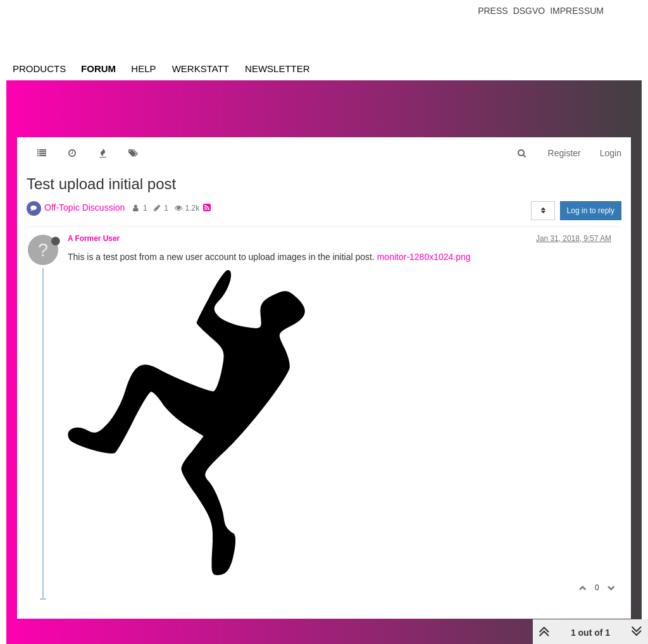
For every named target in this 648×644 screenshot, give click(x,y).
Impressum (577, 11)
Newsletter (277, 69)
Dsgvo (529, 11)
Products (39, 69)
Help (143, 69)
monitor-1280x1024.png (424, 257)
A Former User (94, 238)
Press (493, 11)
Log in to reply (591, 211)
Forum (98, 69)
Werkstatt (201, 69)
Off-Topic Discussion (84, 207)
